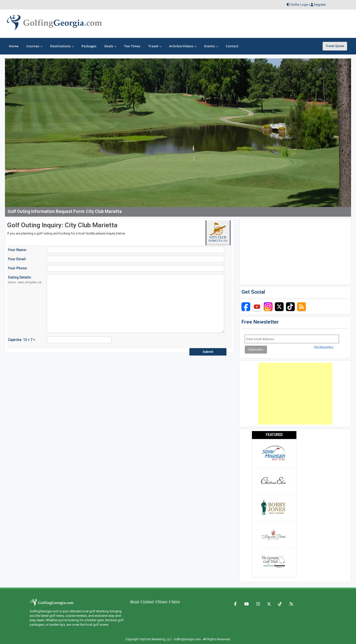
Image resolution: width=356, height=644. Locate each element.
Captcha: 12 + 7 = (22, 340)
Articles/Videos (183, 46)
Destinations (62, 46)
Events (211, 46)
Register (320, 5)
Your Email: (17, 259)
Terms (175, 602)
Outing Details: (25, 280)
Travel (155, 46)
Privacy (162, 602)
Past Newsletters (324, 347)
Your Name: (17, 250)
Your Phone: (18, 268)
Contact (148, 602)
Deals (110, 46)
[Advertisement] (295, 394)
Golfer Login (299, 5)
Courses (34, 46)
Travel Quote (335, 46)
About (134, 602)
